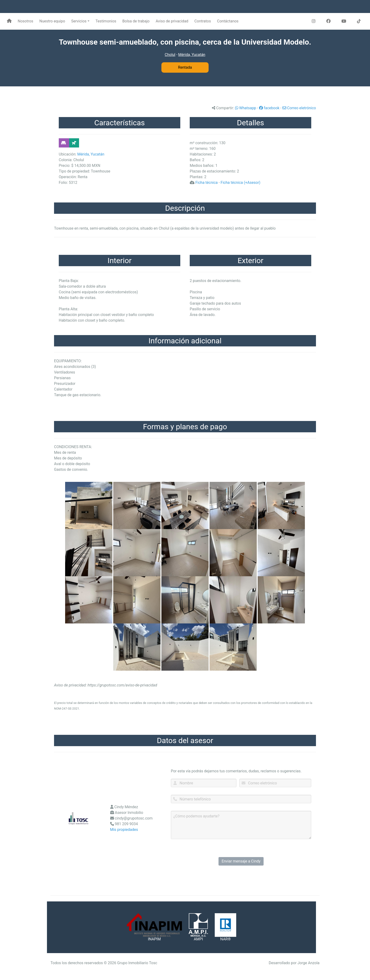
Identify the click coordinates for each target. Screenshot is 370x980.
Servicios (79, 21)
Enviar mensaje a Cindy (241, 861)
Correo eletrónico (299, 108)
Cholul (170, 55)
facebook (269, 108)
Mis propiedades (124, 830)
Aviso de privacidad (172, 21)
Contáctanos (228, 21)
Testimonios (106, 21)
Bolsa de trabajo (136, 21)
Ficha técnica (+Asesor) (241, 183)
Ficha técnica (207, 183)
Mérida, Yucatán (192, 55)
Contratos (203, 21)
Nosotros (25, 21)
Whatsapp (246, 108)
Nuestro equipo (52, 21)
